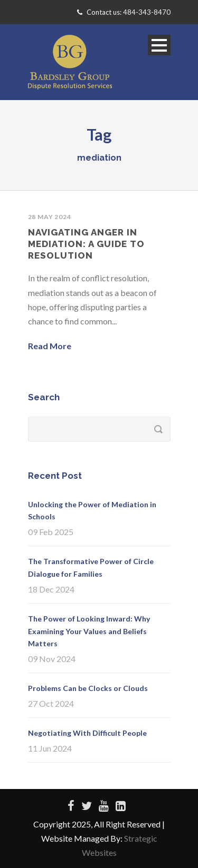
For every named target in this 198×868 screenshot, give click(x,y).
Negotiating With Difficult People (87, 733)
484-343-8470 (147, 12)
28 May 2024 (50, 217)
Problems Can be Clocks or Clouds (88, 688)
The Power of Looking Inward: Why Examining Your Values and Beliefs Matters (89, 631)
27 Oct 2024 (51, 703)
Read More (50, 346)
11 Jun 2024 (50, 748)
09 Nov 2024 (52, 659)
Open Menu (159, 45)
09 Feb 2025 (51, 532)
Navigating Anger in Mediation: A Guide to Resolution (86, 244)
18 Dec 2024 (51, 589)
